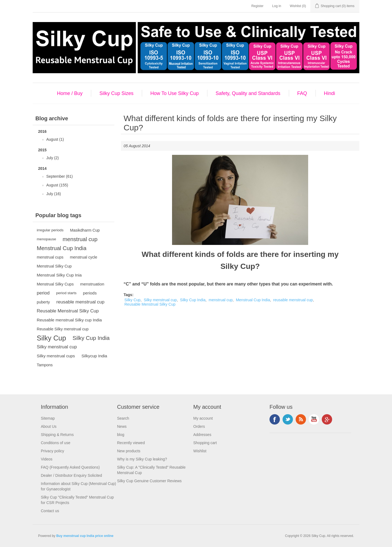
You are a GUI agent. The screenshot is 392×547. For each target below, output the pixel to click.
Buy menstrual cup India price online (85, 536)
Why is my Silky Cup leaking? (142, 459)
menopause (46, 239)
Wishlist (200, 451)
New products (129, 451)
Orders (199, 426)
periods (90, 293)
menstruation (92, 284)
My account (203, 418)
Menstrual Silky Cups (55, 284)
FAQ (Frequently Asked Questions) (70, 467)
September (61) (59, 176)
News (122, 426)
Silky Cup (51, 338)
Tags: (128, 295)
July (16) (54, 194)
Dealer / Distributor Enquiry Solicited (71, 475)
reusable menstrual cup (80, 302)
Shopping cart (205, 443)
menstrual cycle (84, 257)
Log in (277, 6)
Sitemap (48, 418)
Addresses (202, 435)
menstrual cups (50, 257)
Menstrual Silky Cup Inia (59, 275)
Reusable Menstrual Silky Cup (68, 311)
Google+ (327, 419)
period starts (66, 293)
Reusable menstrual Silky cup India (69, 320)
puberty (43, 302)
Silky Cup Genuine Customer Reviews (149, 481)
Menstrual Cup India (62, 248)
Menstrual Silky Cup (54, 266)
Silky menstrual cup (57, 347)
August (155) (57, 185)
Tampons (45, 365)
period (43, 293)
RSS (301, 419)
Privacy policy (53, 451)
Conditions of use (56, 443)
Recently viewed (131, 443)
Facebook (275, 419)
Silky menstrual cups (56, 356)
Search (123, 418)
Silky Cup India (91, 338)
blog (121, 435)
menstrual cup (80, 239)
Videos (47, 459)
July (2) (53, 158)
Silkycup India (94, 356)
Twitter (288, 419)
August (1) (55, 139)
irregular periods (50, 230)
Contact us (50, 511)
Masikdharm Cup (85, 230)
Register (257, 6)
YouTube (314, 419)
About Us (49, 426)
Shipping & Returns (57, 435)
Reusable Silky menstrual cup (63, 329)
